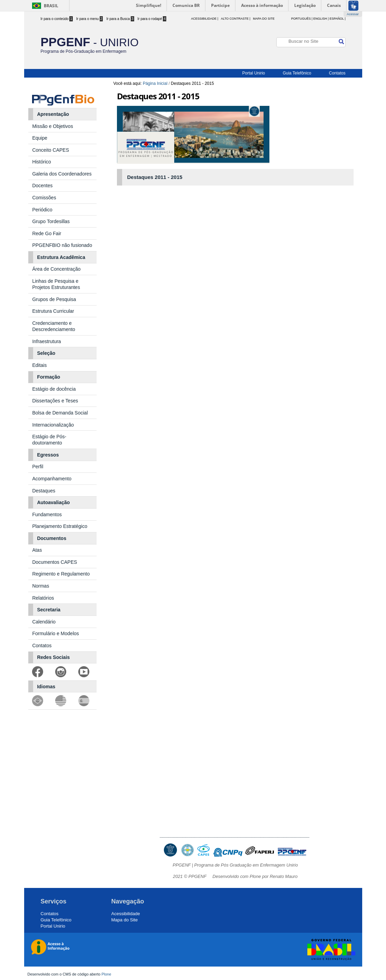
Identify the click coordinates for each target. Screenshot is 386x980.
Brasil (51, 6)
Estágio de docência (54, 389)
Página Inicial (155, 83)
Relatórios (43, 598)
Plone (106, 974)
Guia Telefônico (297, 73)
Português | (302, 19)
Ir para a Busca (120, 19)
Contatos (337, 73)
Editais (39, 365)
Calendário (44, 622)
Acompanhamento (52, 479)
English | (321, 19)
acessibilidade (204, 19)
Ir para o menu (90, 19)
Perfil (38, 467)
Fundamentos (47, 514)
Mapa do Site (264, 19)
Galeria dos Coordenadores (62, 174)
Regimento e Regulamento (61, 574)
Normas (41, 586)
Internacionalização (53, 425)
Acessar (353, 14)
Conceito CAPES (51, 150)
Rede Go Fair (47, 233)
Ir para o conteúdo (57, 19)
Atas (38, 550)
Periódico (42, 210)
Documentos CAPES (55, 562)
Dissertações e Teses (55, 401)
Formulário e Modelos (55, 633)
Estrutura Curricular (53, 311)
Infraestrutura (46, 341)
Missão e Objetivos (52, 126)
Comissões (44, 198)
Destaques (44, 491)
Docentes (42, 186)
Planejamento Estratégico (60, 526)
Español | (337, 19)
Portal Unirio (254, 73)
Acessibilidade (126, 914)
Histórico (41, 162)
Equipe (40, 138)
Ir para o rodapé (152, 19)
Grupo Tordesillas (51, 221)
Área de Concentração (56, 269)
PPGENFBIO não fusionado (62, 245)
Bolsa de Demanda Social (60, 413)
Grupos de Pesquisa (54, 299)
